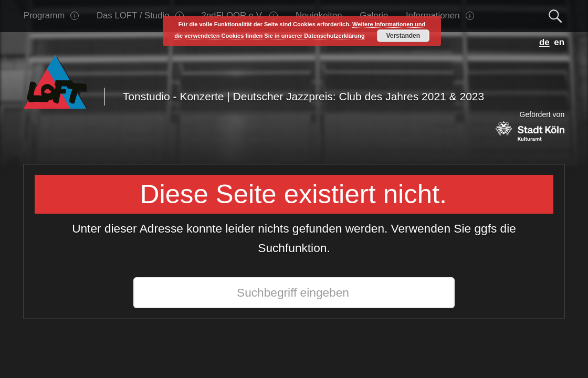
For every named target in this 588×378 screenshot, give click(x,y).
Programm (51, 15)
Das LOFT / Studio (140, 15)
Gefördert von (530, 125)
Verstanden (403, 36)
